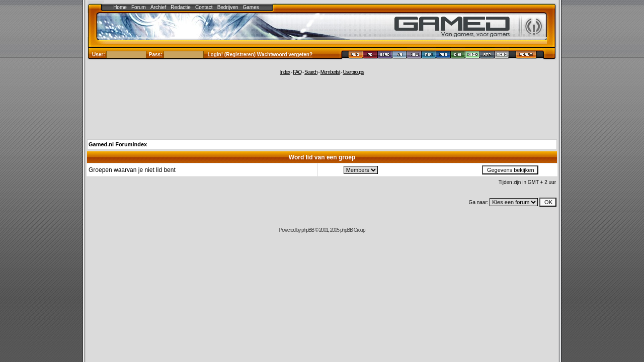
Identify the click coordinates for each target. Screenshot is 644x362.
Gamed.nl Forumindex (118, 144)
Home (120, 7)
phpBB (308, 230)
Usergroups (353, 72)
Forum (139, 7)
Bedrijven (228, 7)
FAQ (297, 72)
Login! (216, 55)
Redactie (180, 7)
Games (251, 7)
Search (311, 72)
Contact (204, 7)
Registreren (240, 55)
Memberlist (330, 72)
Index (285, 72)
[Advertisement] (322, 107)
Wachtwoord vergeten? (285, 55)
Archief (158, 7)
